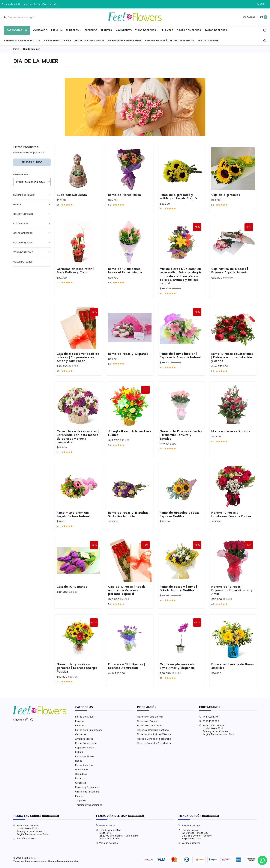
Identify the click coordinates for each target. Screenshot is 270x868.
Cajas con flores (189, 30)
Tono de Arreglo (32, 252)
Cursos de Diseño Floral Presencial (170, 41)
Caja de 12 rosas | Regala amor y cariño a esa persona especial (127, 609)
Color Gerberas (32, 233)
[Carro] (264, 17)
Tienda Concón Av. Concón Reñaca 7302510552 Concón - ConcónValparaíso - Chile (195, 834)
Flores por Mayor (85, 717)
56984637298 (209, 721)
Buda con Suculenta (72, 213)
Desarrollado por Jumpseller (63, 861)
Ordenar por (21, 174)
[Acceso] (251, 17)
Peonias (80, 721)
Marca (32, 204)
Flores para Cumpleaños (125, 41)
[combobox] (23, 17)
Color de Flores (32, 262)
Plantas (106, 30)
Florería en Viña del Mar (150, 717)
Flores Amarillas (84, 765)
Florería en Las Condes (150, 725)
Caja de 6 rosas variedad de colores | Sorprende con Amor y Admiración (78, 376)
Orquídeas (81, 774)
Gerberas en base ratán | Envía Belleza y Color (75, 289)
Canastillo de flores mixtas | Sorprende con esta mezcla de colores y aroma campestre (78, 455)
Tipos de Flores (147, 30)
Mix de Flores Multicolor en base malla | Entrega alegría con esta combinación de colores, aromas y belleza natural (181, 294)
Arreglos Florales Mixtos (22, 41)
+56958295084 (189, 826)
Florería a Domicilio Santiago (153, 730)
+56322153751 (209, 717)
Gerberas (81, 734)
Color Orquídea (32, 243)
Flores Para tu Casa (57, 41)
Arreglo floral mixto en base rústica (130, 452)
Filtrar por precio (32, 195)
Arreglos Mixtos (84, 739)
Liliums (79, 752)
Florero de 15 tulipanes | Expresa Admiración (126, 684)
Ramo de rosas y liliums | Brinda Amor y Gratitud (178, 607)
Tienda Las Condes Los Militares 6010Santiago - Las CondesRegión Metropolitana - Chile (217, 730)
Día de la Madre (208, 41)
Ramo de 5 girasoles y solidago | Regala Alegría (178, 215)
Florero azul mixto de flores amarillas (232, 684)
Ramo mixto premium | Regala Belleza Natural (74, 533)
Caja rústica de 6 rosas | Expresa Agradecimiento (230, 289)
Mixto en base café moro (231, 450)
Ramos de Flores (216, 30)
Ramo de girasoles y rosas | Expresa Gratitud (180, 533)
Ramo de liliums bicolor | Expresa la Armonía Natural (180, 374)
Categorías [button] (17, 30)
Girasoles (81, 783)
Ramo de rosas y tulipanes (128, 372)
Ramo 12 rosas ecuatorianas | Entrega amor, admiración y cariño (232, 376)
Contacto (40, 30)
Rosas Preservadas (86, 743)
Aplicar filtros (32, 162)
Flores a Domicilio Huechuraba (154, 739)
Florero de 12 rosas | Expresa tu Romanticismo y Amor (232, 609)
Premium (57, 30)
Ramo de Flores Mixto (125, 213)
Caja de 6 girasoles (226, 213)
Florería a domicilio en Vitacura (154, 734)
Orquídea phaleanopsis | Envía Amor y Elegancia (178, 684)
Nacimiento (124, 30)
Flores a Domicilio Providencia (154, 743)
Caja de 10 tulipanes (72, 605)
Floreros (91, 30)
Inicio (16, 49)
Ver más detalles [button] (24, 838)
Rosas (79, 761)
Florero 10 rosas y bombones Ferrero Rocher (231, 533)
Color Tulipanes (32, 214)
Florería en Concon (148, 721)
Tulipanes (81, 800)
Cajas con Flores (84, 748)
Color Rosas (32, 223)
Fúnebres (74, 30)
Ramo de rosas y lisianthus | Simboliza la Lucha (129, 533)
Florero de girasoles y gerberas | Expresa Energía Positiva (77, 686)
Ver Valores (65, 4)
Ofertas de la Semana (87, 792)
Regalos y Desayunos (89, 41)
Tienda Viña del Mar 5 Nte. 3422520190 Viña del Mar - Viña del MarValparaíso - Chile (118, 834)
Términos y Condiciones (89, 805)
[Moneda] (262, 4)
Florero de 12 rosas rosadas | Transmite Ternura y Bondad (181, 453)
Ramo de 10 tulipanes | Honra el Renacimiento (125, 289)
